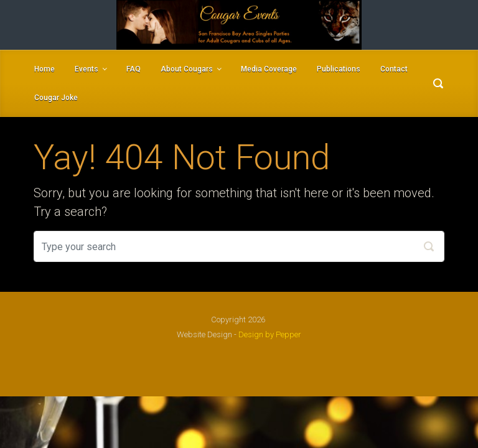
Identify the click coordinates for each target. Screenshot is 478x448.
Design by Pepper (270, 334)
